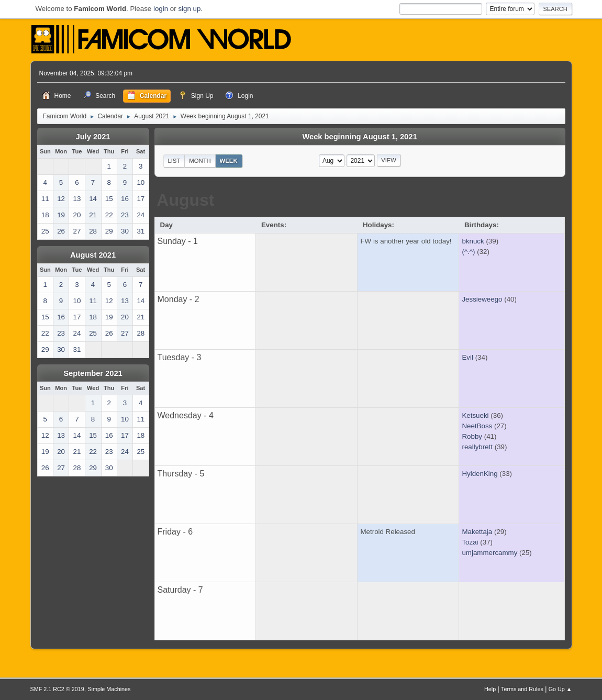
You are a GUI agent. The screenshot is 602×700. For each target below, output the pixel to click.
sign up (189, 9)
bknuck (473, 241)
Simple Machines (109, 689)
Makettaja (477, 532)
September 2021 (93, 373)
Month (200, 161)
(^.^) (468, 252)
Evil (467, 357)
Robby (472, 436)
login (161, 9)
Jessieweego (482, 299)
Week (229, 161)
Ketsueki (475, 415)
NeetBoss (477, 426)
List (174, 161)
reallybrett (477, 447)
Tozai (470, 542)
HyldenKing (480, 474)
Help (490, 689)
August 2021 (93, 255)
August (185, 200)
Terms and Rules (522, 689)
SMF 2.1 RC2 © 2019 (57, 689)
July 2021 (93, 137)
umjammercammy (489, 553)
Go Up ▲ (560, 689)
